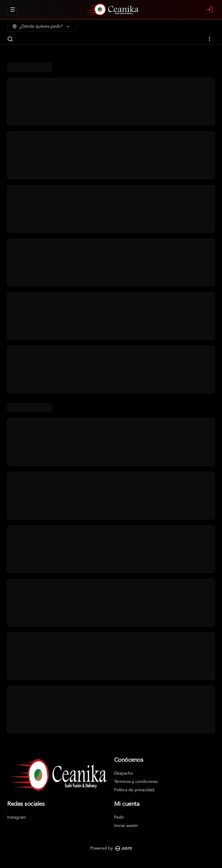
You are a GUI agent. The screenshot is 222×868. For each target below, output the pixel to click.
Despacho (124, 773)
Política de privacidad (134, 790)
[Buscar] (10, 39)
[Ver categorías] (209, 39)
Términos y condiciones (136, 782)
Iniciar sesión (126, 826)
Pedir (119, 817)
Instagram (17, 817)
